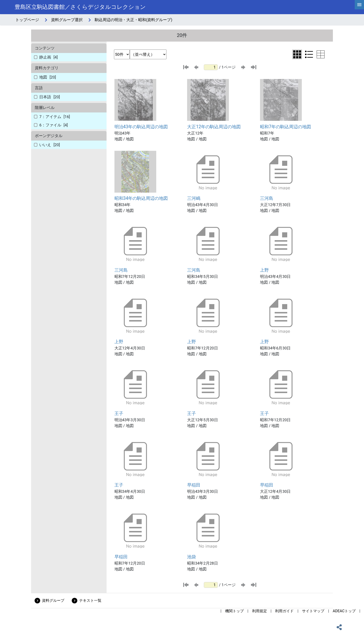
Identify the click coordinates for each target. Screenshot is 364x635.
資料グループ (53, 600)
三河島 (267, 198)
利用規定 (260, 611)
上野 (264, 270)
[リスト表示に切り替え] (309, 54)
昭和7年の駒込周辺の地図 (286, 127)
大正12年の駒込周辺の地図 (214, 127)
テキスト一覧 (90, 600)
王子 (119, 413)
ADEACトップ (344, 611)
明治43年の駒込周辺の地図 (141, 127)
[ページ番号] (211, 67)
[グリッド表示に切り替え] (297, 54)
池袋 (192, 557)
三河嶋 (194, 198)
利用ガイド (284, 611)
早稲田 (194, 485)
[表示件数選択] (122, 54)
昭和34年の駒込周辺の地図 (141, 198)
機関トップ (234, 611)
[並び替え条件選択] (148, 54)
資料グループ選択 (67, 20)
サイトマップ (313, 611)
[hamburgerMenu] (359, 5)
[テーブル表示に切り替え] (321, 54)
